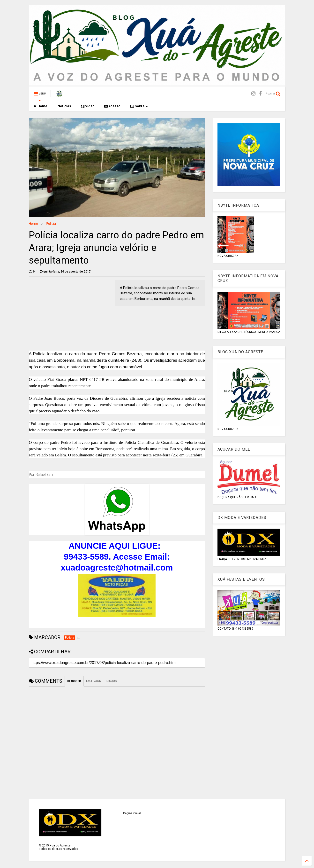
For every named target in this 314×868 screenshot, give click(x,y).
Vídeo (88, 106)
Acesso (112, 106)
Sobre (139, 106)
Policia (51, 224)
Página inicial (132, 813)
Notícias (64, 106)
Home (40, 106)
